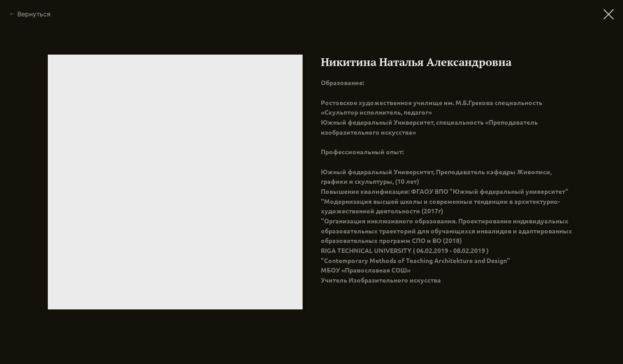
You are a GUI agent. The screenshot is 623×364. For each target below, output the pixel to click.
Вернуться (34, 14)
